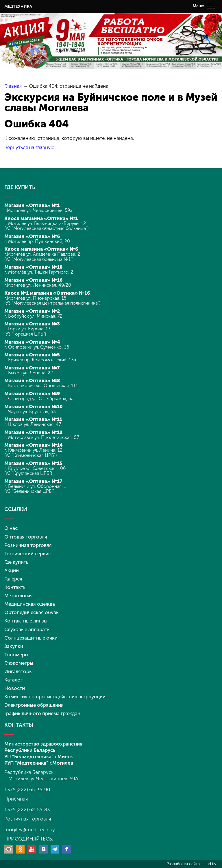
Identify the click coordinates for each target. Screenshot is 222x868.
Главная (13, 86)
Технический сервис (28, 554)
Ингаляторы (18, 671)
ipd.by (211, 864)
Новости (15, 688)
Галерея (13, 579)
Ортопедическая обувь (31, 612)
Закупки (14, 646)
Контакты (15, 587)
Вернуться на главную (29, 147)
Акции (12, 570)
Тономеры (16, 655)
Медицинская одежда (30, 604)
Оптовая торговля (26, 537)
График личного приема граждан (42, 713)
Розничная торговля (28, 545)
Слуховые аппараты (27, 629)
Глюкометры (19, 663)
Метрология (18, 596)
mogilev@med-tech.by (30, 829)
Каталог (13, 680)
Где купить (16, 562)
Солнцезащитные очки (31, 638)
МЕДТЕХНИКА (18, 7)
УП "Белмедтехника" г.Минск (39, 757)
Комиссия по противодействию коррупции (55, 697)
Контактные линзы (26, 621)
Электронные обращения (34, 705)
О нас (11, 528)
